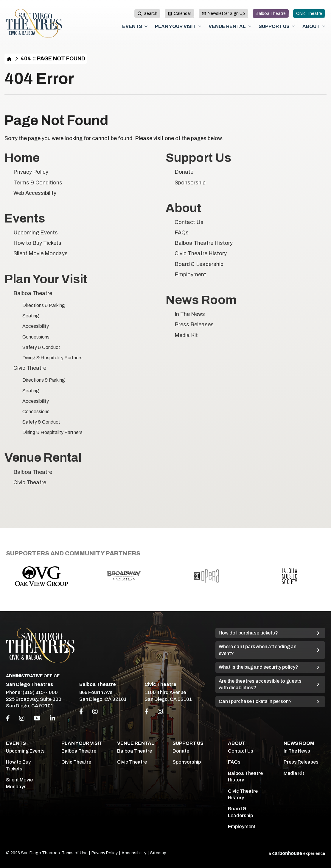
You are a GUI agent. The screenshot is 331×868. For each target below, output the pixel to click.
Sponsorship (190, 183)
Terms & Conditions (38, 183)
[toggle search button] (147, 14)
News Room (201, 300)
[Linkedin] (52, 718)
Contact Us (189, 222)
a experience (297, 853)
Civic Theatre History (201, 253)
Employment (190, 275)
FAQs (182, 233)
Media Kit (186, 335)
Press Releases (194, 325)
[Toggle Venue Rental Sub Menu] (250, 26)
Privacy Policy (31, 172)
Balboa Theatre (271, 14)
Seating (31, 316)
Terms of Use (75, 853)
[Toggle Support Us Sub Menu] (293, 26)
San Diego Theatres (34, 23)
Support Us (274, 26)
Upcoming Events (36, 233)
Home (9, 59)
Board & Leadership (199, 264)
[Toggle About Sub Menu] (324, 26)
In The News (190, 314)
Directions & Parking (44, 305)
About (311, 26)
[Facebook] (8, 718)
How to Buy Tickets (37, 243)
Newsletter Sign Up (223, 14)
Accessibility (36, 326)
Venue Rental (227, 26)
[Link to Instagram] (95, 712)
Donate (184, 172)
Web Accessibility (35, 193)
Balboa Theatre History (204, 243)
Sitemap (158, 853)
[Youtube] (37, 718)
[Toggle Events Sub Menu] (146, 26)
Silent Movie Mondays (41, 253)
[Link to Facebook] (81, 712)
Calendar (180, 14)
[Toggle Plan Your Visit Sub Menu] (200, 26)
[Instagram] (22, 718)
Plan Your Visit (175, 26)
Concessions (36, 337)
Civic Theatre (309, 14)
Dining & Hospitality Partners (52, 358)
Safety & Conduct (41, 347)
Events (132, 26)
